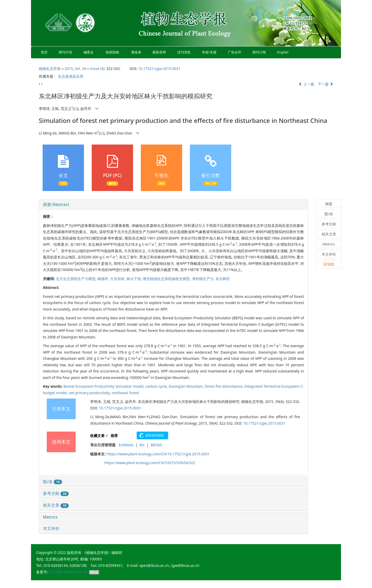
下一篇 (326, 84)
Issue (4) (97, 69)
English (283, 52)
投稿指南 (112, 52)
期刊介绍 (66, 52)
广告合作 (235, 52)
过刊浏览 (184, 52)
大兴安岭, (118, 279)
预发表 (136, 52)
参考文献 (56, 493)
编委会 (88, 52)
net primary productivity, (90, 393)
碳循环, (104, 279)
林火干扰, (135, 279)
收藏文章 (97, 436)
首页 (44, 52)
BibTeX (156, 445)
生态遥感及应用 (71, 76)
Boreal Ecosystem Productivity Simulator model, (104, 386)
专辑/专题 (209, 52)
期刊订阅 (259, 52)
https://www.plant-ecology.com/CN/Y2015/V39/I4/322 (150, 463)
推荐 (114, 436)
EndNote (126, 445)
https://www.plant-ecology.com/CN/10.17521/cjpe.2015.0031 (158, 454)
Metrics (50, 517)
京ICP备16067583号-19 (68, 572)
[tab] (173, 205)
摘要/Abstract (56, 204)
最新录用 (159, 52)
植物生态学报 (50, 69)
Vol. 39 (80, 69)
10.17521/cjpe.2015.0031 (159, 69)
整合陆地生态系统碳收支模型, (167, 279)
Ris (142, 445)
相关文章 (56, 505)
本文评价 (51, 528)
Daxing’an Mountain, (187, 386)
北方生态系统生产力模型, (77, 279)
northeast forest (125, 393)
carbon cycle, (157, 386)
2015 (69, 69)
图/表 (52, 482)
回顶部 (329, 264)
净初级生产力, (204, 279)
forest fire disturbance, (225, 386)
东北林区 (223, 279)
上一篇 (306, 84)
